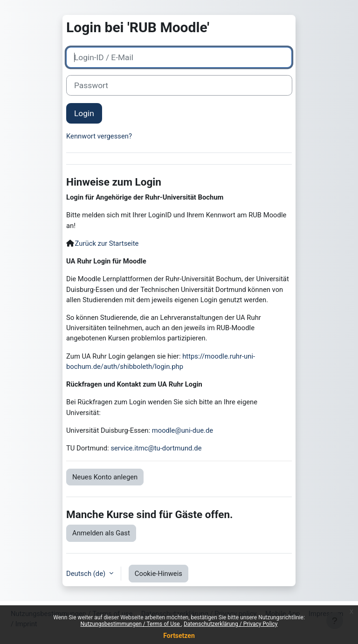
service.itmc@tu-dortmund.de (156, 448)
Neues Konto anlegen (105, 477)
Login (84, 113)
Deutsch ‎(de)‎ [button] (87, 574)
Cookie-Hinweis (158, 574)
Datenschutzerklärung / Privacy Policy (231, 624)
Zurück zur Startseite (107, 243)
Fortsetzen (179, 636)
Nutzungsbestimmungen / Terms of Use (131, 624)
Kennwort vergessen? (99, 136)
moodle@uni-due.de (182, 430)
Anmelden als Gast (101, 533)
